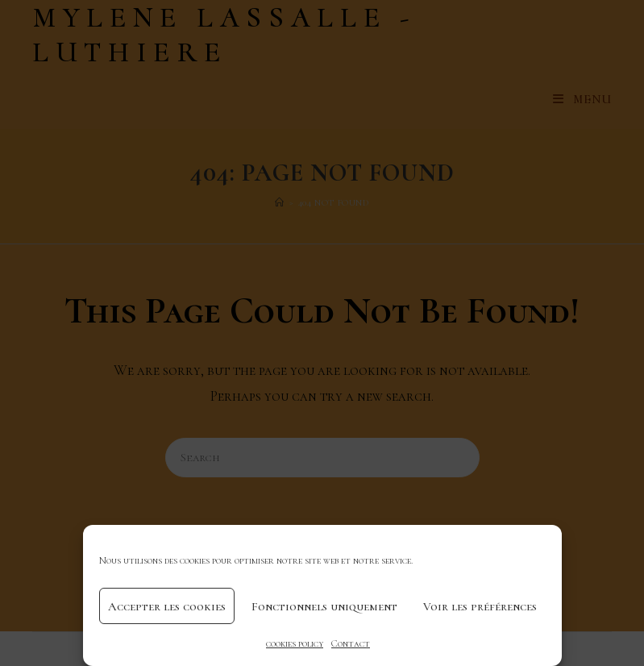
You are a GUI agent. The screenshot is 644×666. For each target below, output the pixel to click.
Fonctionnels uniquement (324, 606)
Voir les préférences (480, 606)
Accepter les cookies (167, 606)
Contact (351, 643)
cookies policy (295, 643)
